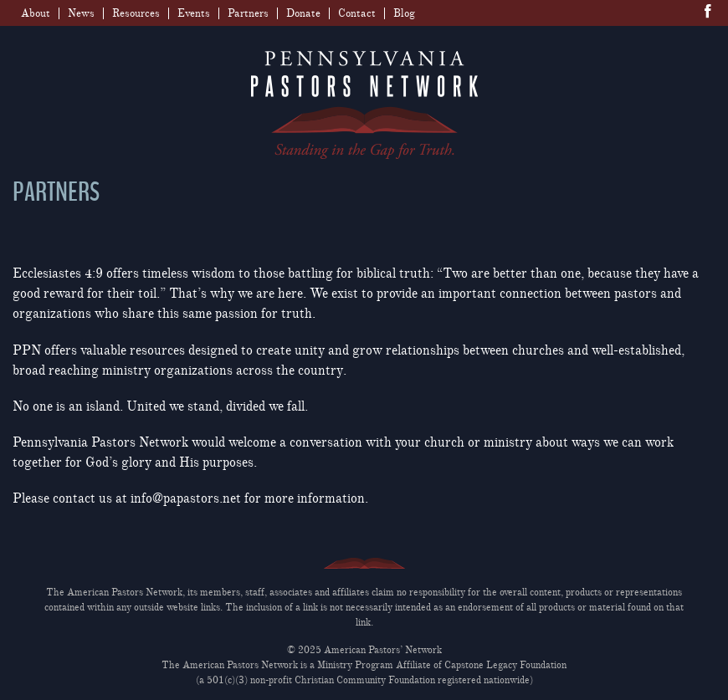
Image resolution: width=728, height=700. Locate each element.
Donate (303, 13)
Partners (248, 13)
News (81, 13)
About (36, 13)
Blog (404, 13)
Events (194, 13)
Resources (136, 13)
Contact (357, 13)
